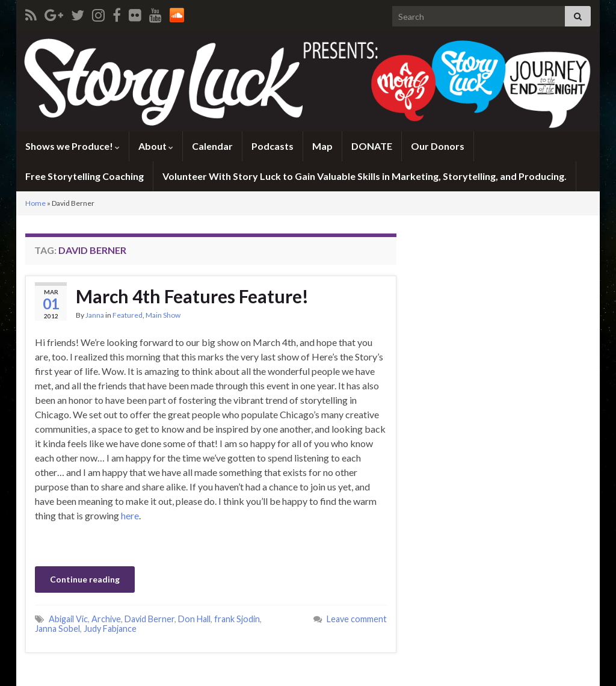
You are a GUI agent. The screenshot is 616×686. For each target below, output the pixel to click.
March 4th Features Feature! (192, 296)
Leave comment (357, 619)
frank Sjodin (237, 619)
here (130, 515)
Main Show (163, 315)
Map (322, 146)
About (156, 146)
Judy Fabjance (110, 629)
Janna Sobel (57, 629)
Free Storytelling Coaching (85, 176)
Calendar (212, 146)
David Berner (149, 619)
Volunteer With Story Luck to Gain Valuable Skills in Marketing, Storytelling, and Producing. (365, 176)
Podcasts (273, 146)
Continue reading (85, 579)
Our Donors (438, 146)
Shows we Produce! (72, 146)
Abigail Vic (68, 619)
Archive (106, 619)
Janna (95, 315)
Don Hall (194, 619)
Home (35, 203)
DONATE (372, 146)
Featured (128, 315)
